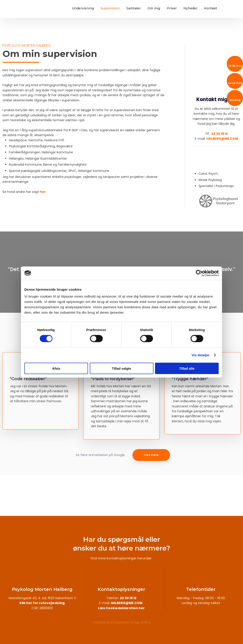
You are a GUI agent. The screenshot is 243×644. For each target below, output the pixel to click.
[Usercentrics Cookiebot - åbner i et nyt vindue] (199, 273)
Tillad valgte (121, 368)
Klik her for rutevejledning (42, 603)
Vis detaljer (201, 355)
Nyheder (190, 8)
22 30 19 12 (220, 134)
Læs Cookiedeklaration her (121, 608)
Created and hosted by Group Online (122, 622)
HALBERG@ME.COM (222, 139)
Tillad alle (187, 368)
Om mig (154, 8)
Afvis (56, 368)
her (43, 192)
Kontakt (211, 8)
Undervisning (83, 8)
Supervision (110, 8)
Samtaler (134, 8)
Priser (172, 8)
